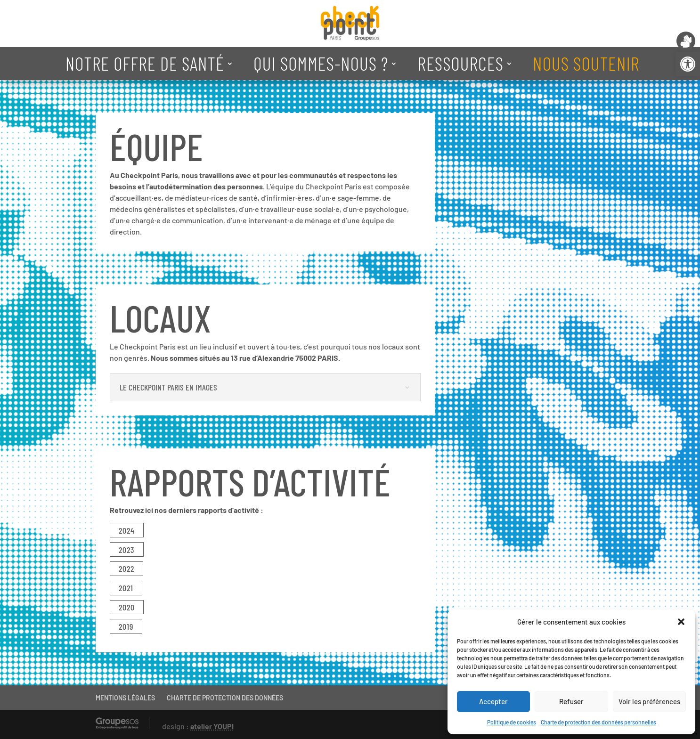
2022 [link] (126, 568)
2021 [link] (126, 588)
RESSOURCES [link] (460, 63)
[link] (688, 64)
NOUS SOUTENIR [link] (586, 63)
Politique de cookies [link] (512, 722)
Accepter (493, 701)
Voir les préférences (649, 701)
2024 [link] (127, 530)
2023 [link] (127, 550)
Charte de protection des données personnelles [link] (598, 722)
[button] (681, 622)
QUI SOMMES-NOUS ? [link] (321, 63)
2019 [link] (126, 626)
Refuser (571, 701)
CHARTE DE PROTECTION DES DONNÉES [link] (225, 698)
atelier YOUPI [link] (212, 726)
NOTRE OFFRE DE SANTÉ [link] (145, 63)
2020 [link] (127, 607)
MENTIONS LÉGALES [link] (125, 698)
